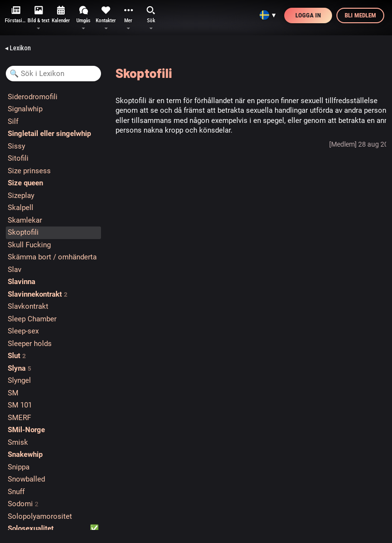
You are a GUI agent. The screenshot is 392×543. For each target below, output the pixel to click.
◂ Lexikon (18, 48)
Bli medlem (360, 15)
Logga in (308, 15)
